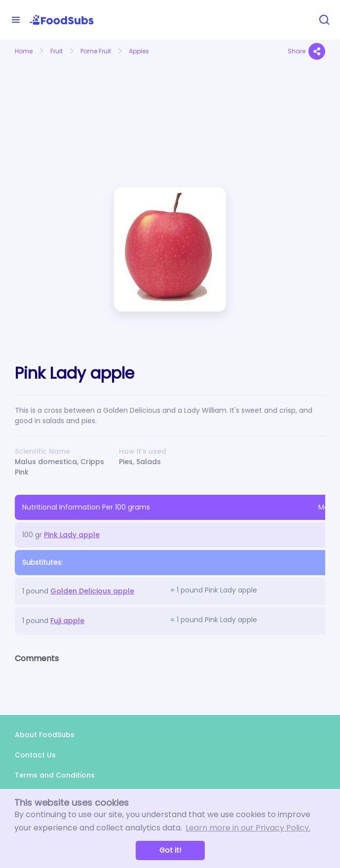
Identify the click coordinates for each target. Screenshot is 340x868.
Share (306, 51)
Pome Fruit (96, 51)
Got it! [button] (170, 850)
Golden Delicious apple (92, 591)
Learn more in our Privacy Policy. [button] (248, 828)
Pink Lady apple (72, 535)
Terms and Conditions (55, 775)
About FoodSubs (45, 735)
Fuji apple (67, 621)
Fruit (57, 51)
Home (24, 51)
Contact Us (35, 755)
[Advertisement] (62, 100)
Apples (139, 51)
